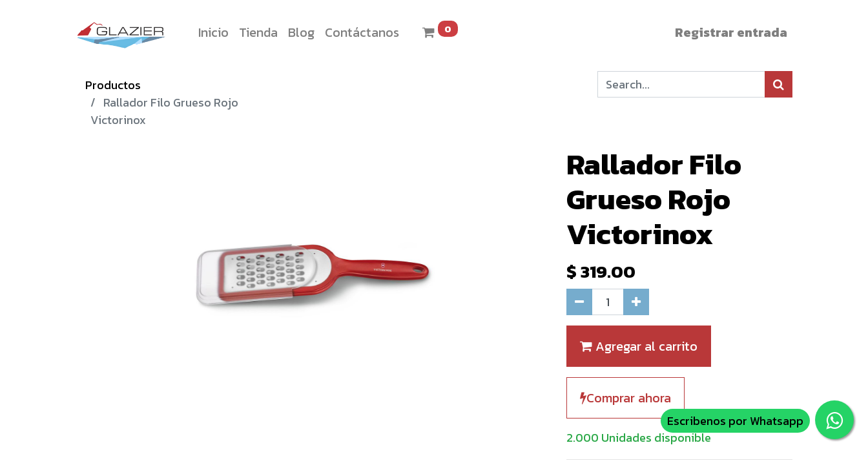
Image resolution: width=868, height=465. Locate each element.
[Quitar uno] (579, 302)
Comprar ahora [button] (625, 398)
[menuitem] (213, 32)
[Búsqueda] (779, 84)
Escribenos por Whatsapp (735, 421)
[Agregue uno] (636, 302)
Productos (113, 85)
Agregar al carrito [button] (639, 346)
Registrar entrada (731, 32)
